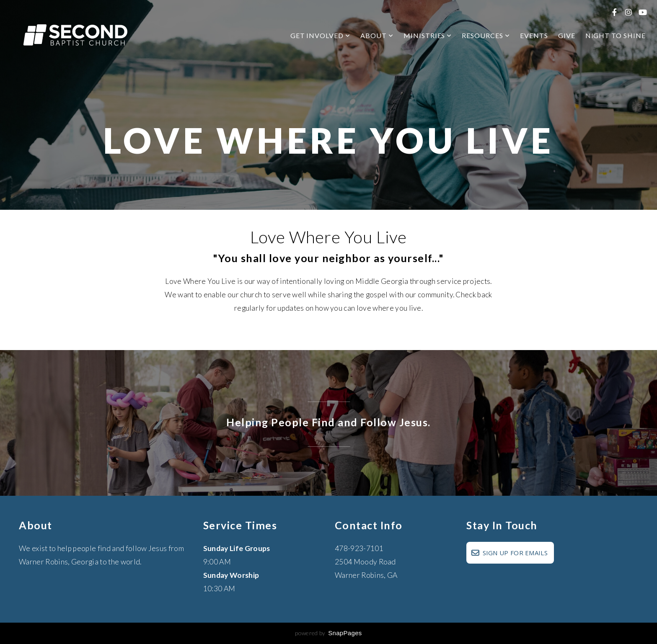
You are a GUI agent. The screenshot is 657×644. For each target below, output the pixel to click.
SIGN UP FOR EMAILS (509, 553)
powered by (328, 633)
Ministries (428, 35)
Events (534, 35)
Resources (486, 35)
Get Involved (320, 35)
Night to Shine (616, 35)
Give (567, 35)
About (377, 35)
